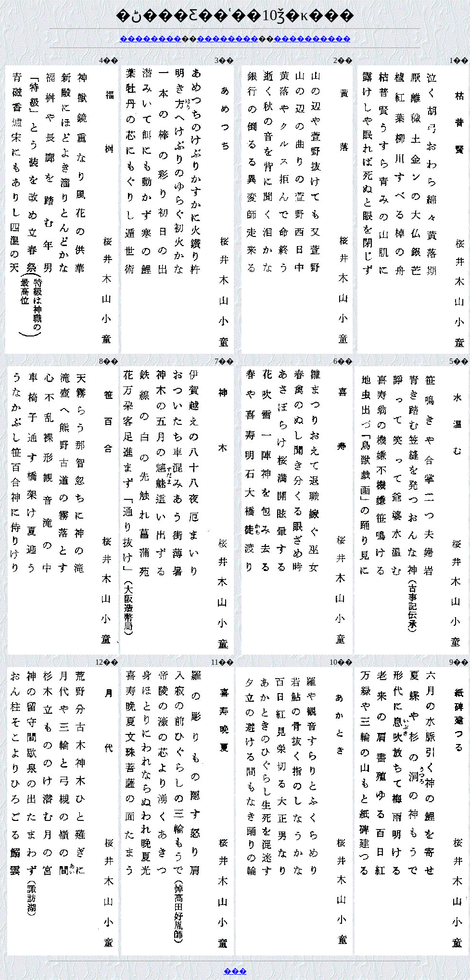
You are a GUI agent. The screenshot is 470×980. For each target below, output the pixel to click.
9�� (459, 662)
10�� (341, 662)
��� (235, 971)
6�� (343, 361)
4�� (109, 60)
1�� (459, 60)
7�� (224, 361)
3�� (224, 60)
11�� (222, 662)
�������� (151, 39)
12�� (107, 662)
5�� (459, 361)
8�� (109, 361)
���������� (312, 39)
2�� (343, 60)
